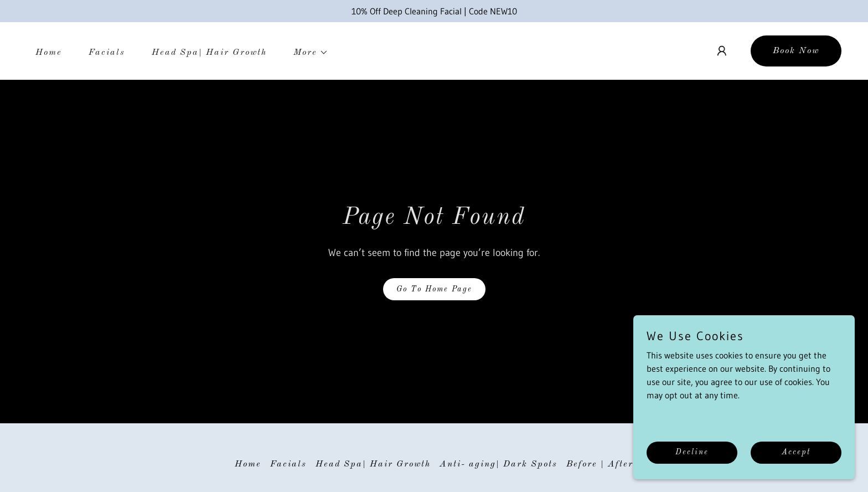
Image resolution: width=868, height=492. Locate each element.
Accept (796, 452)
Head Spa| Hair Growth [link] (209, 53)
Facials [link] (107, 53)
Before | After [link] (600, 464)
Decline (692, 452)
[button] (306, 53)
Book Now (796, 51)
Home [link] (49, 53)
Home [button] (248, 464)
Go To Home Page (434, 289)
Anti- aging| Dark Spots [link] (498, 464)
